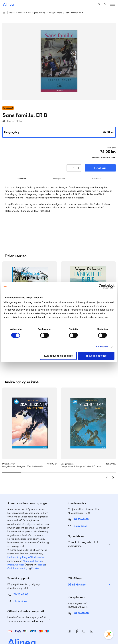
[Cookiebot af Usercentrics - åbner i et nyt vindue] (101, 286)
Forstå (35, 552)
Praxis (11, 548)
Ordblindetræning (17, 552)
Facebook (77, 614)
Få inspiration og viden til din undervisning (83, 527)
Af (4, 121)
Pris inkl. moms (99, 158)
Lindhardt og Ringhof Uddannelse (26, 541)
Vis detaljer (102, 346)
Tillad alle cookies (96, 356)
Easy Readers (55, 13)
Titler (12, 13)
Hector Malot (14, 121)
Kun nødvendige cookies (58, 356)
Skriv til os (80, 509)
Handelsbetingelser (54, 635)
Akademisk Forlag (32, 544)
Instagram (69, 614)
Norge (42, 548)
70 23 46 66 (21, 578)
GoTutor (20, 548)
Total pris (111, 148)
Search (105, 4)
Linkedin (92, 614)
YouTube (84, 614)
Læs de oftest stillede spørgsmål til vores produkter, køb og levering (27, 603)
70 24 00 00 (81, 597)
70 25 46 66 (81, 503)
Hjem (4, 13)
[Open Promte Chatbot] (109, 635)
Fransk (21, 13)
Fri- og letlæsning (37, 13)
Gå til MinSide (77, 568)
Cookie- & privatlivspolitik (33, 635)
